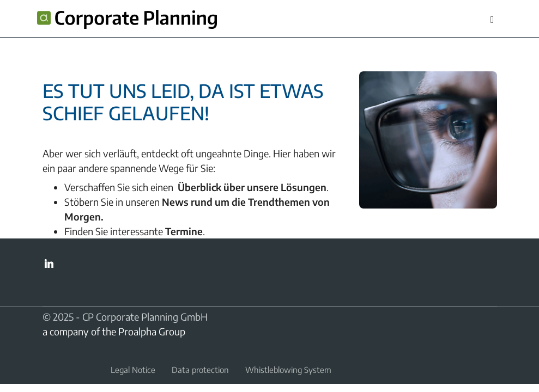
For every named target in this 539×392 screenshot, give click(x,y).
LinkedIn (49, 264)
